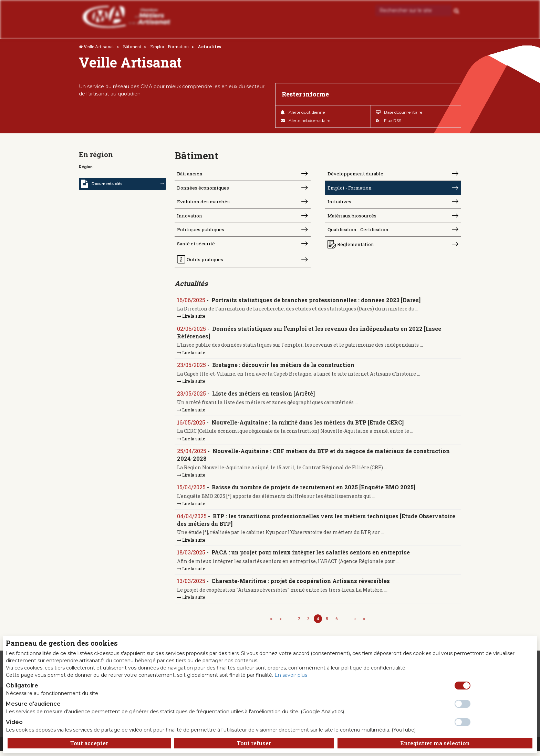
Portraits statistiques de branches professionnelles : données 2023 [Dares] (316, 303)
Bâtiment (132, 47)
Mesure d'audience (33, 704)
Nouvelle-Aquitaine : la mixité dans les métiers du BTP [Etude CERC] (308, 426)
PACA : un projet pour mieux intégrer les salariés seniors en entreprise (311, 557)
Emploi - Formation (169, 47)
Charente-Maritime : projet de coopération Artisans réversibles (301, 586)
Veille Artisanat (99, 47)
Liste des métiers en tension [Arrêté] (264, 397)
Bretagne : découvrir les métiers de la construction (284, 369)
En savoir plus (291, 675)
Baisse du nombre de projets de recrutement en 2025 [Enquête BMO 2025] (314, 492)
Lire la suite (191, 319)
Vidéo (14, 722)
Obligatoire (22, 686)
